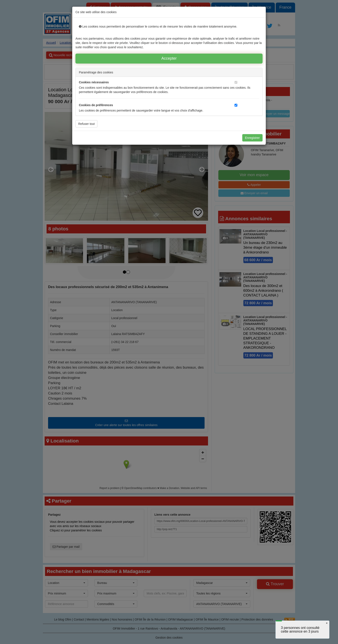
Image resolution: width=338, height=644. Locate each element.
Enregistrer (252, 138)
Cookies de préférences (96, 105)
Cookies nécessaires (94, 82)
